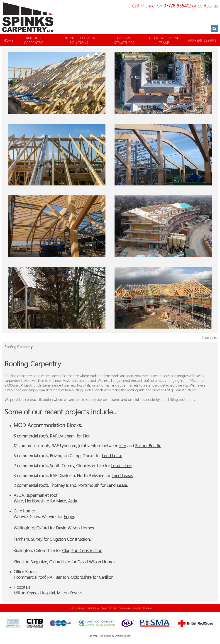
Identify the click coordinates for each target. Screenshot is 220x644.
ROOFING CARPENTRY (33, 40)
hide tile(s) (210, 337)
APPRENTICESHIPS (202, 40)
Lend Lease (112, 455)
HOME (8, 40)
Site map (93, 636)
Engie (69, 516)
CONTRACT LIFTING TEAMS (164, 40)
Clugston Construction (70, 539)
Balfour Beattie (148, 446)
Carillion (106, 577)
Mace (61, 501)
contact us (208, 5)
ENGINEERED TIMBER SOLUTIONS (79, 40)
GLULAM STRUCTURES (124, 40)
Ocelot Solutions (123, 636)
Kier (86, 436)
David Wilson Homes (75, 528)
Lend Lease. (122, 475)
